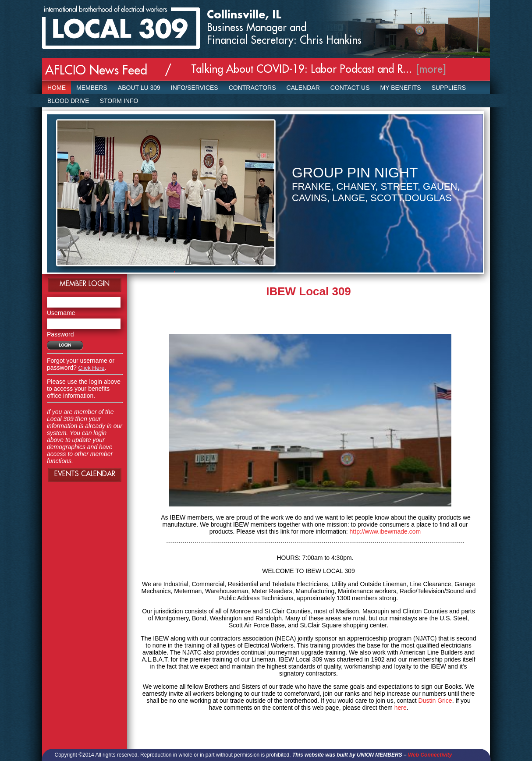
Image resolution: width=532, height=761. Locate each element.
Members (92, 88)
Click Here (92, 368)
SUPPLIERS (449, 88)
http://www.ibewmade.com (385, 531)
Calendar (303, 88)
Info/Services (195, 88)
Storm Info (119, 101)
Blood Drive (68, 101)
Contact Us (350, 88)
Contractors (252, 88)
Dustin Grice (435, 701)
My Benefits (401, 88)
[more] (431, 69)
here (401, 708)
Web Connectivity (430, 755)
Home (57, 88)
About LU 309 (139, 88)
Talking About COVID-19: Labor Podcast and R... (301, 69)
